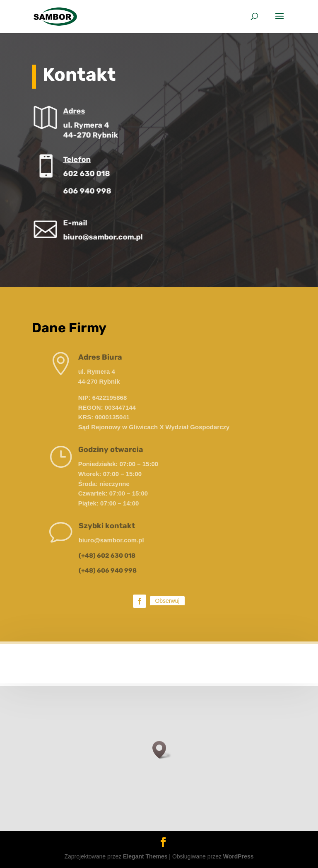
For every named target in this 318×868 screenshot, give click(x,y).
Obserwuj (167, 601)
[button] (162, 750)
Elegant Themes (145, 856)
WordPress (238, 856)
